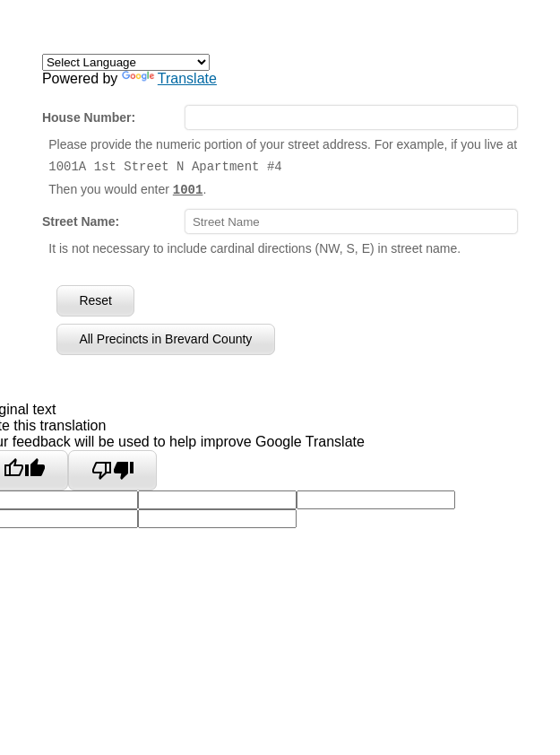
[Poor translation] (112, 470)
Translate (169, 78)
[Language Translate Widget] (126, 62)
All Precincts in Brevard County (165, 338)
